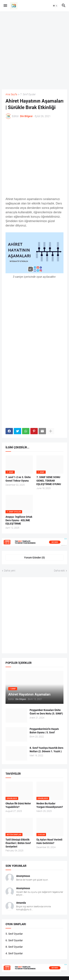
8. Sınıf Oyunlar (14, 947)
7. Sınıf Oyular (28, 94)
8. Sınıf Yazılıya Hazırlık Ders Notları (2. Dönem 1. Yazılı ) (46, 750)
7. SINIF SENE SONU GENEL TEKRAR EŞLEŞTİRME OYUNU (49, 481)
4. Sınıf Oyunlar (14, 953)
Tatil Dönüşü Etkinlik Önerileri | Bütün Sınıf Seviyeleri (18, 843)
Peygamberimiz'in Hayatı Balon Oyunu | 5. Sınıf (44, 731)
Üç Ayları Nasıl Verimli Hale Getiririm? (49, 841)
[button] (5, 6)
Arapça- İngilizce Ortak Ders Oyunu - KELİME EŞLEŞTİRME (19, 520)
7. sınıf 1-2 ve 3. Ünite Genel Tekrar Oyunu (18, 479)
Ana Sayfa (11, 94)
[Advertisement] (34, 50)
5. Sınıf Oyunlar (14, 934)
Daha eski (59, 571)
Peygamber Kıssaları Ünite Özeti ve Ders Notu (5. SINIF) (46, 712)
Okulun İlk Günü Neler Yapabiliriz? (18, 805)
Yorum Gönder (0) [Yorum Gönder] (34, 558)
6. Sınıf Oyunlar (14, 940)
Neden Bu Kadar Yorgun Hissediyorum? (50, 805)
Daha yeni (10, 571)
